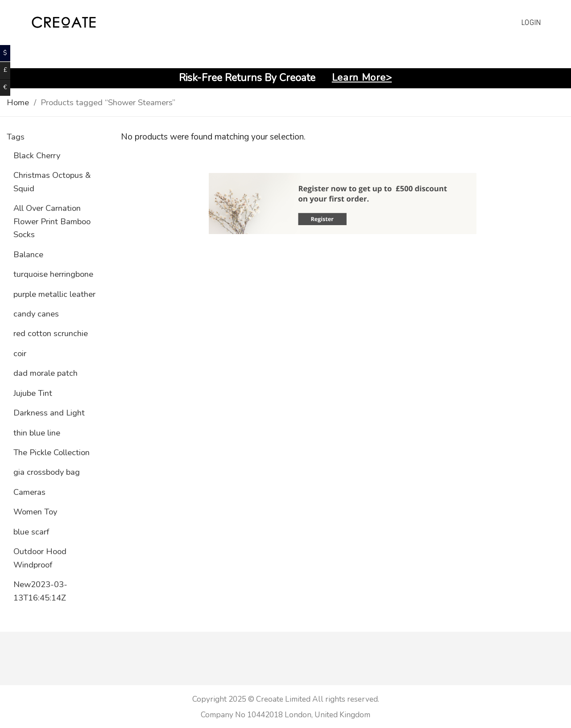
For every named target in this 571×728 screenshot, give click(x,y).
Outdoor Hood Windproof (40, 558)
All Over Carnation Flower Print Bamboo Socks (52, 221)
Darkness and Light (49, 413)
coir (20, 353)
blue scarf (31, 532)
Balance (28, 254)
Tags (16, 137)
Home (18, 102)
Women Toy (35, 512)
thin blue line (37, 433)
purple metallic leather (54, 294)
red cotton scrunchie (51, 333)
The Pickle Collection (52, 452)
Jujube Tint (33, 393)
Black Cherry (37, 155)
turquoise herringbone (53, 274)
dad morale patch (46, 373)
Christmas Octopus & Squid (52, 181)
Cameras (29, 492)
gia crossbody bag (47, 472)
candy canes (36, 314)
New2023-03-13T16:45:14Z (40, 591)
